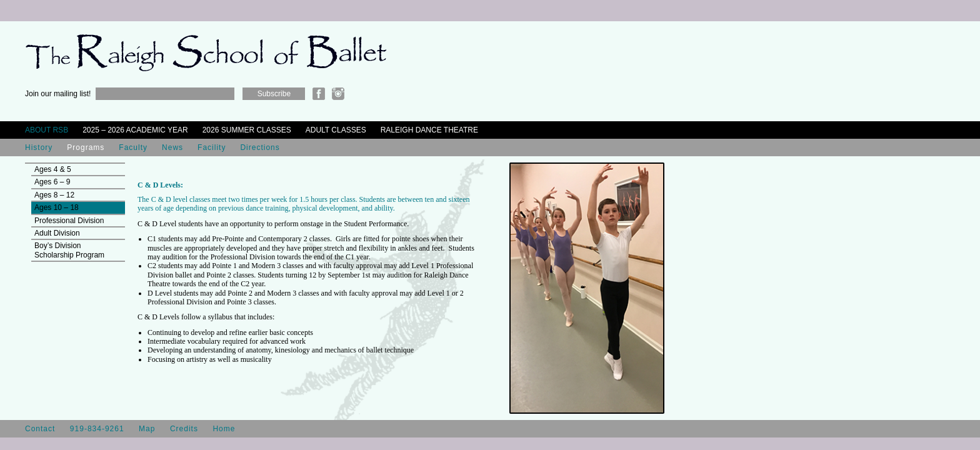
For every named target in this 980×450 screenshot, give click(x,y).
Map (147, 429)
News (172, 147)
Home (224, 429)
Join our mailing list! (58, 94)
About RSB (47, 130)
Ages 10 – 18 (57, 207)
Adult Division (57, 233)
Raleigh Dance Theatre (429, 130)
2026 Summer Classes (247, 130)
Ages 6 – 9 (52, 182)
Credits (184, 429)
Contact (40, 429)
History (39, 147)
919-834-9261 (97, 429)
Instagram (338, 94)
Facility (212, 147)
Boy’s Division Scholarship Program (69, 250)
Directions (260, 147)
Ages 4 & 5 (53, 169)
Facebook (319, 94)
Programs (86, 147)
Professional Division (69, 221)
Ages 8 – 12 (54, 195)
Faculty (133, 147)
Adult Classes (336, 130)
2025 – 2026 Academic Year (135, 130)
